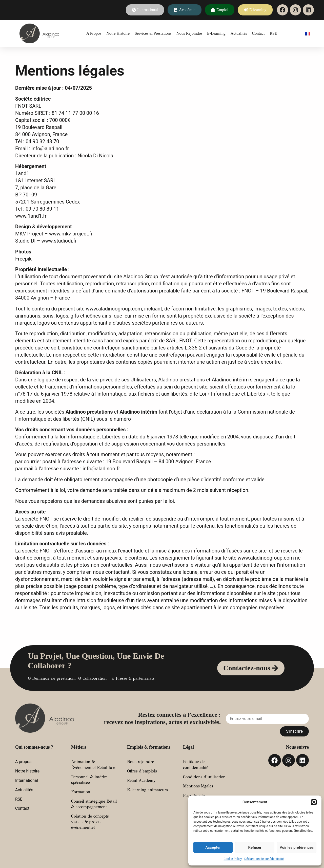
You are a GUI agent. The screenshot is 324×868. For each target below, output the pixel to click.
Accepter (213, 847)
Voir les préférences (297, 847)
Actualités (239, 33)
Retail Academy (141, 780)
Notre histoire (118, 33)
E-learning (216, 33)
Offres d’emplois (142, 771)
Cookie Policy (233, 859)
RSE (273, 33)
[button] (314, 802)
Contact (258, 33)
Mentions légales (198, 786)
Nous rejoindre (189, 33)
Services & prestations (153, 33)
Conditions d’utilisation (204, 777)
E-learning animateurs (147, 790)
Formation (81, 792)
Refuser (255, 847)
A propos (94, 33)
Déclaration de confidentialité (264, 859)
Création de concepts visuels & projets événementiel (90, 822)
